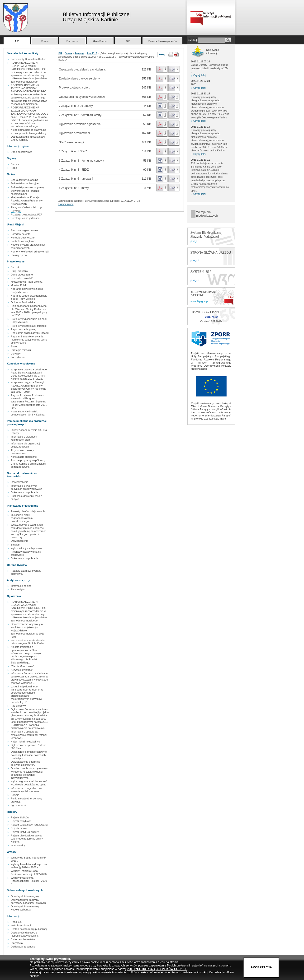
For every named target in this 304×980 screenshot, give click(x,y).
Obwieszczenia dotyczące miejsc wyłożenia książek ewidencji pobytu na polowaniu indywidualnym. (30, 773)
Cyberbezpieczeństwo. (24, 939)
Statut (14, 346)
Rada (14, 168)
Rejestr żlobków (20, 817)
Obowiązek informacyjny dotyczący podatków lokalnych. (29, 901)
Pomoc (45, 41)
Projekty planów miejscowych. (28, 511)
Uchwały (16, 354)
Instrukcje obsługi (21, 925)
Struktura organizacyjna (24, 230)
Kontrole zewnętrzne (23, 238)
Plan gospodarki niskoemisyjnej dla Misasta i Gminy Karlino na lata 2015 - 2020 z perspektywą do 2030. (29, 311)
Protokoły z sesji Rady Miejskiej (29, 326)
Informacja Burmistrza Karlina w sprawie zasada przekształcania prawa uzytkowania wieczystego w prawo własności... (29, 678)
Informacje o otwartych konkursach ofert (24, 438)
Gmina (68, 54)
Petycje (15, 795)
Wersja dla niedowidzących (207, 214)
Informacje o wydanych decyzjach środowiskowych (26, 487)
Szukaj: (193, 40)
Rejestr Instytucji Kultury (25, 832)
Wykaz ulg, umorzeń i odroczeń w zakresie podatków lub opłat (29, 783)
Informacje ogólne (21, 586)
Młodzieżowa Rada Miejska (26, 282)
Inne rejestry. (18, 845)
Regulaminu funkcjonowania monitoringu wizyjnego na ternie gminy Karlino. (29, 340)
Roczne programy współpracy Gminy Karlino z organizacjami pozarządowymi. (28, 463)
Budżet (15, 267)
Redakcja (16, 922)
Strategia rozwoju (21, 350)
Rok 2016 (92, 54)
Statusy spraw (19, 255)
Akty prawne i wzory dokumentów (22, 452)
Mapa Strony (100, 41)
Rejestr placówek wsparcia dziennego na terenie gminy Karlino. (27, 839)
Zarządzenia (18, 357)
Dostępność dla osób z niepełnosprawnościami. (25, 934)
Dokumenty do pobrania (25, 492)
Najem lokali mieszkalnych (26, 742)
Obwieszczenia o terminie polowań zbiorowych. (26, 763)
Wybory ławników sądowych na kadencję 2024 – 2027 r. (29, 866)
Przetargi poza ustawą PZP (26, 215)
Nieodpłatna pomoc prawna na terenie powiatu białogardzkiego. (29, 131)
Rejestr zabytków (21, 821)
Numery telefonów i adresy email (30, 252)
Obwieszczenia (19, 482)
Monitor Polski (19, 285)
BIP (17, 41)
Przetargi (16, 211)
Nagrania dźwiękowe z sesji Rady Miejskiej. (27, 290)
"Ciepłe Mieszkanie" (22, 666)
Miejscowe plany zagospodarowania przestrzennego (22, 518)
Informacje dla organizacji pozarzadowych (26, 445)
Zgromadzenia (19, 805)
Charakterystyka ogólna (24, 180)
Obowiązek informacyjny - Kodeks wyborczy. (26, 908)
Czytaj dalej (199, 75)
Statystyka (17, 943)
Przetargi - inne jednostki (25, 218)
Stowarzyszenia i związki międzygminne (25, 192)
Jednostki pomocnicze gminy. (28, 187)
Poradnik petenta (21, 234)
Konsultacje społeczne (24, 457)
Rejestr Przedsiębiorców (162, 41)
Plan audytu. (18, 589)
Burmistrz (16, 164)
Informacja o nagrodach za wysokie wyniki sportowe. (26, 790)
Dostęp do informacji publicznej (29, 929)
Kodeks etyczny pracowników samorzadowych (28, 246)
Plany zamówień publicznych (27, 207)
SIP (128, 41)
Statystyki (73, 41)
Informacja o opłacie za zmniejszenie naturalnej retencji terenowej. (29, 735)
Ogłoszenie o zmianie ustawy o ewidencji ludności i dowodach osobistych (29, 755)
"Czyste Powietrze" (22, 670)
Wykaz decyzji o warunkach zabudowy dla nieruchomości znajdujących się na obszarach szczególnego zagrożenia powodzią (28, 531)
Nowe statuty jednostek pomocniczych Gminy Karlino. (28, 413)
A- (164, 55)
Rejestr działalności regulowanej (29, 825)
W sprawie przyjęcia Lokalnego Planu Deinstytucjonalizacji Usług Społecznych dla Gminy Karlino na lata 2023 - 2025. (29, 374)
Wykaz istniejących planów (26, 548)
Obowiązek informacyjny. (25, 896)
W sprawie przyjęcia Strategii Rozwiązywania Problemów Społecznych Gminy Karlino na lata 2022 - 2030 (28, 387)
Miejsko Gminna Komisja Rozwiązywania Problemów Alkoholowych (27, 201)
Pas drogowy (18, 706)
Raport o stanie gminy (23, 329)
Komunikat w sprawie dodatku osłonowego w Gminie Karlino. (28, 642)
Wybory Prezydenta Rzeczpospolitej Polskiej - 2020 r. (29, 881)
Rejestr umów (19, 828)
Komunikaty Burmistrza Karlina (28, 59)
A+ (161, 54)
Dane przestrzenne (22, 275)
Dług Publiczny (19, 271)
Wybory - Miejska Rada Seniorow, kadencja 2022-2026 (29, 872)
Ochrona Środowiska (23, 302)
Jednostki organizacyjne (25, 183)
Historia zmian (66, 204)
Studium (15, 545)
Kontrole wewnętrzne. (23, 241)
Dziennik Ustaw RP (22, 278)
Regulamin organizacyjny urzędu (30, 333)
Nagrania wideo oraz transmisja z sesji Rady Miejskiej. (29, 297)
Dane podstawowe (21, 152)
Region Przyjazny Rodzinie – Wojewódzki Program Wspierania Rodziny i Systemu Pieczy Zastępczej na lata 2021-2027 (29, 402)
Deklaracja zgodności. (24, 947)
